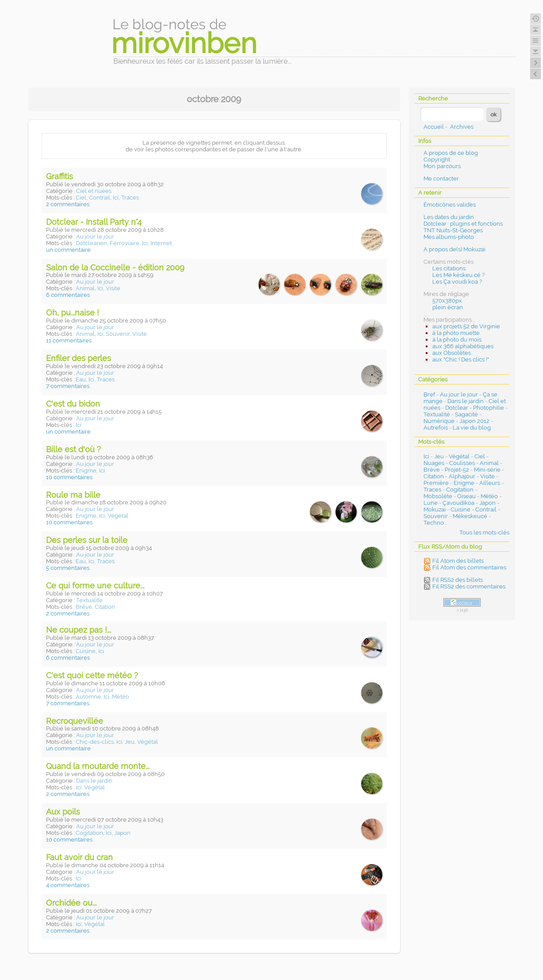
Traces (130, 198)
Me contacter (441, 179)
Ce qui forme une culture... (95, 586)
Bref (429, 394)
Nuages (434, 463)
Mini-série (487, 470)
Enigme (86, 471)
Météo (121, 697)
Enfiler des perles (79, 358)
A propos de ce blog (451, 153)
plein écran (448, 307)
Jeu (130, 742)
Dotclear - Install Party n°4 (94, 222)
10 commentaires (69, 477)
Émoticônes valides (450, 205)
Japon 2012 (474, 421)
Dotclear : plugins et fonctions (463, 224)
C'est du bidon (73, 404)
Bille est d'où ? (73, 449)
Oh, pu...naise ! (73, 313)
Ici (116, 198)
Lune (431, 503)
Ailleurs (490, 483)
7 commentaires (68, 386)
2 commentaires (68, 204)
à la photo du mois (457, 340)
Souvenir (118, 334)
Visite (113, 288)
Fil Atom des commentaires (469, 567)
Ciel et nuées (94, 191)
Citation (105, 607)
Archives (462, 127)
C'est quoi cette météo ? (92, 675)
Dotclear (457, 408)
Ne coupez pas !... (79, 630)
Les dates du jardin (449, 217)
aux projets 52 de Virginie (466, 326)
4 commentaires (68, 885)
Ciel (81, 198)
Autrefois (436, 428)
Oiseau (466, 496)
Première (436, 483)
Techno (434, 523)
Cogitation (89, 833)
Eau (81, 379)
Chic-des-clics (95, 742)
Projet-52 (457, 470)
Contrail (100, 198)
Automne (88, 697)
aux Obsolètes (452, 353)
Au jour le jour (95, 236)
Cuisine (86, 651)
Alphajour (462, 476)
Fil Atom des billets (458, 561)
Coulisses (462, 463)
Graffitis (60, 176)
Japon (122, 833)
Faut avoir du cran (79, 857)
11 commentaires (69, 340)
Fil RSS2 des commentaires (469, 586)
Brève (84, 607)
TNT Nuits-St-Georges (453, 230)
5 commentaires (68, 568)
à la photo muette (456, 333)
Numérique (439, 421)
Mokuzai (435, 509)
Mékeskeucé (470, 516)
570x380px (447, 301)
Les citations (449, 268)
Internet (161, 243)
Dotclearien (91, 243)
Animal (85, 288)
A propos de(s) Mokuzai (454, 249)
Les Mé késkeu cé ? (458, 275)
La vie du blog (472, 428)
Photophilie (489, 408)
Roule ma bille (73, 495)
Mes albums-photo (449, 237)
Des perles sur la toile (87, 540)
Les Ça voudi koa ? (457, 282)
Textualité (89, 600)
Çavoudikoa (458, 503)
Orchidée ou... (71, 903)
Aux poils (63, 812)
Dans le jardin (94, 781)
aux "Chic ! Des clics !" (461, 359)
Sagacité (466, 414)
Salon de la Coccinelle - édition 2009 (115, 267)
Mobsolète (438, 496)
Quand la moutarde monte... (98, 766)
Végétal (118, 516)
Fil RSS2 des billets (458, 580)
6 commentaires (68, 295)
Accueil (434, 127)
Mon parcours (442, 166)
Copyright (437, 159)
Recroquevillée (75, 721)
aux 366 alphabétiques (463, 346)
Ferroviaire (125, 243)
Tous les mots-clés (484, 532)
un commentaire (68, 250)
